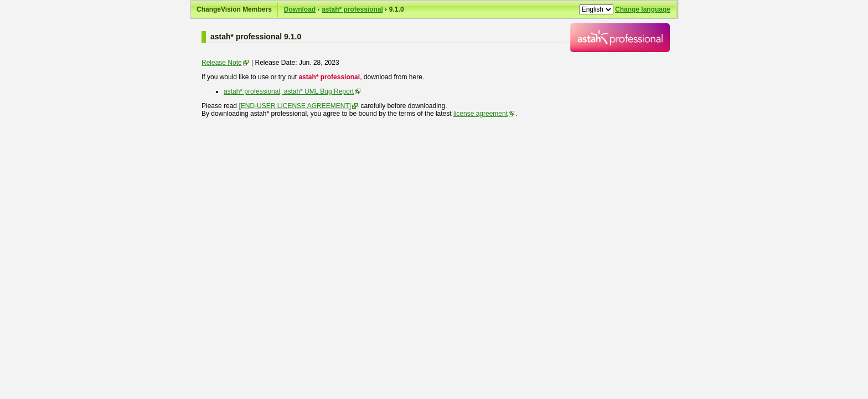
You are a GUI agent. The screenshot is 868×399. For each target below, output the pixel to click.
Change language (643, 9)
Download (300, 9)
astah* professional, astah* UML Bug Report (289, 91)
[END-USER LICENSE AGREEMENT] (295, 106)
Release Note (222, 63)
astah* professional (352, 9)
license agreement (480, 114)
